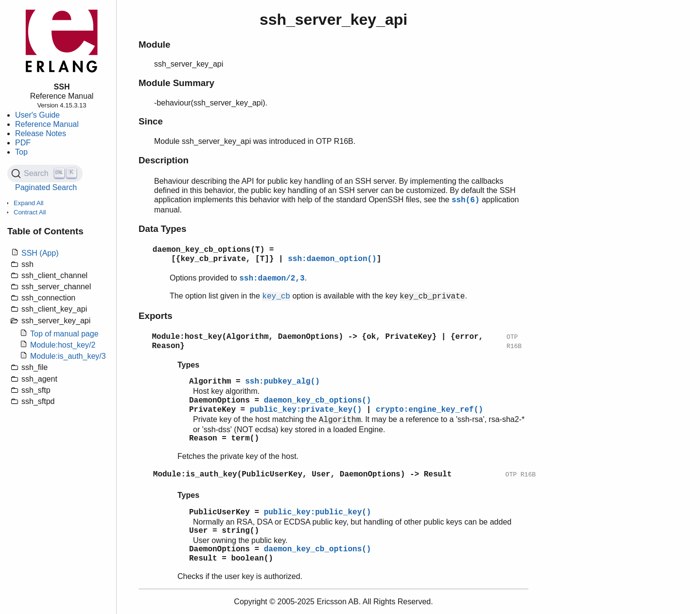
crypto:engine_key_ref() (429, 410)
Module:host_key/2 (63, 345)
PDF (23, 143)
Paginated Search (46, 187)
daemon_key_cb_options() (318, 401)
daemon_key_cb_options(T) (209, 250)
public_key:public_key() (318, 512)
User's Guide (37, 115)
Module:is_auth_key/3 (68, 356)
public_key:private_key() (306, 410)
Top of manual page (64, 334)
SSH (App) (40, 253)
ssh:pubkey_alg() (282, 382)
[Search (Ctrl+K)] (45, 174)
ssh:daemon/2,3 (272, 279)
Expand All (28, 203)
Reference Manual (47, 124)
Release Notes (41, 133)
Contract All (30, 212)
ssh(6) (466, 200)
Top (21, 152)
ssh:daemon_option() (332, 259)
